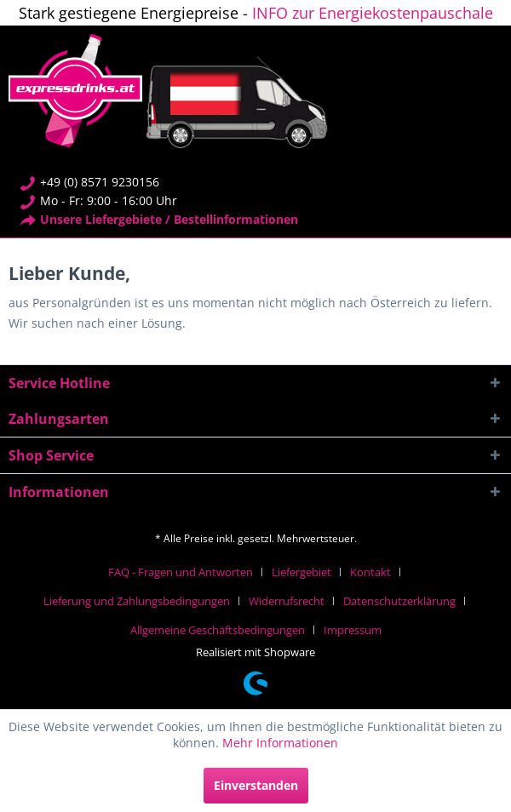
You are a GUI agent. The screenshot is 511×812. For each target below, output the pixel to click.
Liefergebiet (301, 572)
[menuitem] (187, 572)
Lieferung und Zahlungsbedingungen (137, 601)
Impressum (353, 630)
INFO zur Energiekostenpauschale (373, 13)
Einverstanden (256, 785)
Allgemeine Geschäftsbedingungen (218, 630)
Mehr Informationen (280, 743)
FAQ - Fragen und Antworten (181, 572)
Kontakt (370, 572)
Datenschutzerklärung (399, 601)
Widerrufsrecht (287, 601)
